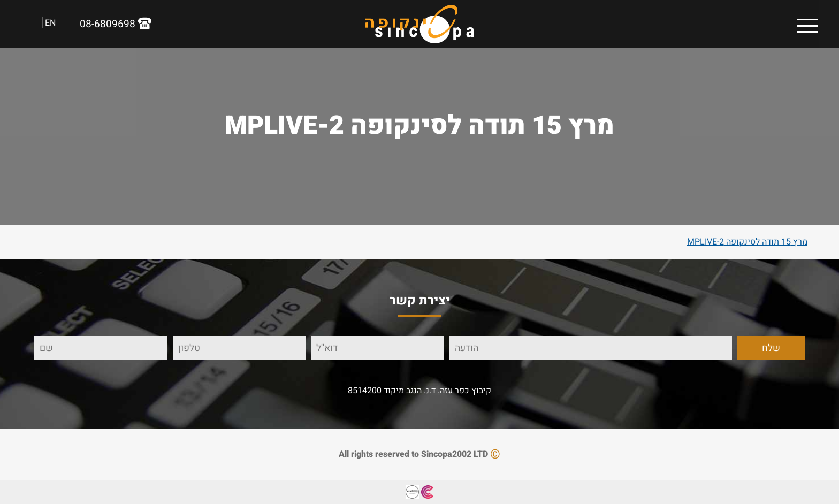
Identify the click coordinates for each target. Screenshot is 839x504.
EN (50, 22)
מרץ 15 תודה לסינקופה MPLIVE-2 (747, 242)
